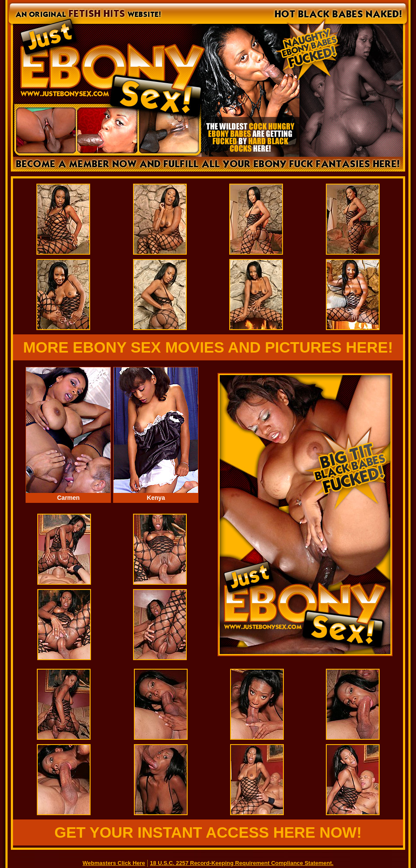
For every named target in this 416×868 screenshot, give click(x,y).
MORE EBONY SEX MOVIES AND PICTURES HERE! (208, 347)
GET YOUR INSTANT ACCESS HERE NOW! (208, 832)
